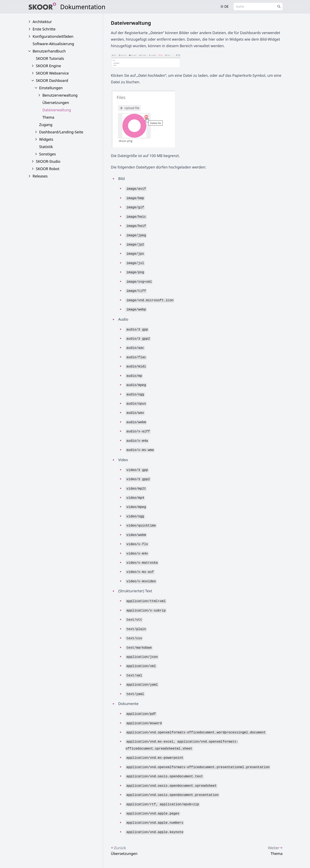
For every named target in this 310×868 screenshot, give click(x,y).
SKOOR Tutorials (50, 58)
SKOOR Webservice (52, 73)
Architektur (42, 22)
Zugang (46, 125)
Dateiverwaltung (57, 110)
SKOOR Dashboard (52, 80)
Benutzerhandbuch (49, 51)
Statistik (46, 147)
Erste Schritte (44, 29)
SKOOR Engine (49, 66)
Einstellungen (51, 88)
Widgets (46, 139)
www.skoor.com (269, 856)
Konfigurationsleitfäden (53, 36)
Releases (40, 176)
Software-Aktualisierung (53, 44)
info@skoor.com (235, 856)
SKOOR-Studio (48, 161)
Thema (48, 117)
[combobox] (258, 7)
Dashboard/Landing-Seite (61, 132)
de (224, 7)
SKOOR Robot (48, 169)
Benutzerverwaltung (60, 95)
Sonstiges (48, 154)
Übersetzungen (56, 103)
